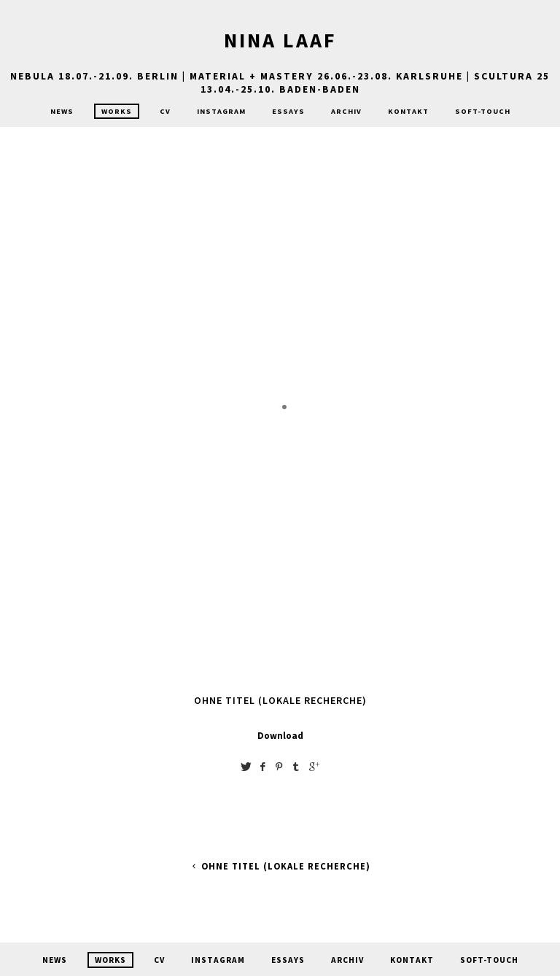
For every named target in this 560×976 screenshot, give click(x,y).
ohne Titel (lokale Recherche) (280, 866)
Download (280, 735)
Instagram (221, 111)
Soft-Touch (483, 111)
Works (117, 111)
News (62, 111)
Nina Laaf (280, 40)
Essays (288, 111)
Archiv (346, 111)
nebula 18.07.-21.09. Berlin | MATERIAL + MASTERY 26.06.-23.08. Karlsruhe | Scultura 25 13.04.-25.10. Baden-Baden (280, 82)
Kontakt (408, 111)
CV (165, 111)
